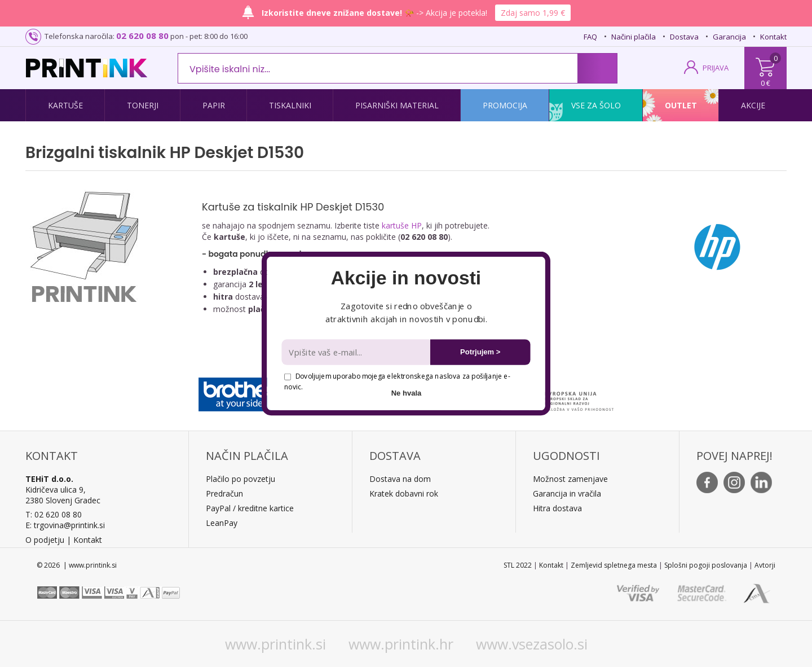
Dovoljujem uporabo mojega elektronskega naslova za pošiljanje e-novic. (397, 381)
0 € (765, 83)
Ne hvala (407, 393)
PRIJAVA (716, 68)
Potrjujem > (480, 352)
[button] (406, 278)
